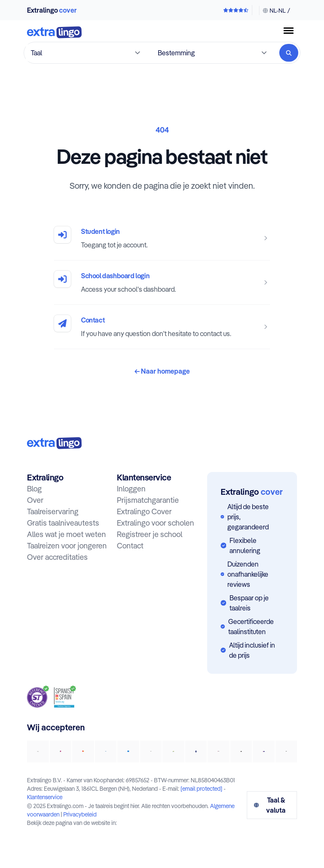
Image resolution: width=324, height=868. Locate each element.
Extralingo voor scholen (155, 523)
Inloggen (131, 489)
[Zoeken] (289, 53)
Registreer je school (150, 534)
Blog (34, 489)
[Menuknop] (289, 31)
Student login (100, 231)
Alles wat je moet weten (66, 534)
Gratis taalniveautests (63, 523)
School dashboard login (115, 276)
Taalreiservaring (53, 511)
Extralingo (52, 10)
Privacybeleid (80, 814)
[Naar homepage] (54, 33)
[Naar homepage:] (54, 443)
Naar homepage (162, 371)
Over (35, 500)
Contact (93, 320)
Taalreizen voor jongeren (67, 546)
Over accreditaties (57, 557)
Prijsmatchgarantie (148, 500)
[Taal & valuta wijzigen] (275, 11)
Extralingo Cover (144, 511)
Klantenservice (45, 797)
